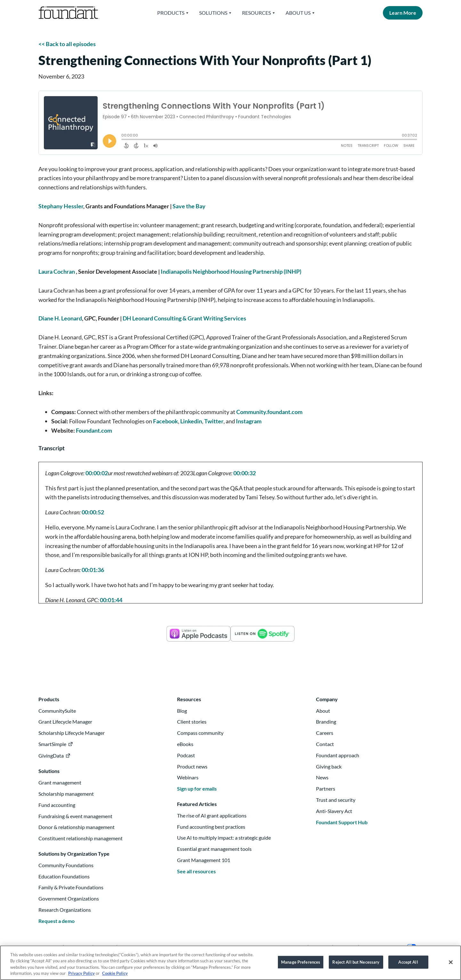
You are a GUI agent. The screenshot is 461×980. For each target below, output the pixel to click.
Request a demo (57, 921)
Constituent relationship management (81, 838)
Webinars (188, 777)
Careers (325, 733)
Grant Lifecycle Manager (65, 722)
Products (173, 13)
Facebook (166, 421)
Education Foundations (64, 876)
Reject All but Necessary (356, 965)
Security (346, 947)
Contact (325, 744)
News (322, 777)
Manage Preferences (301, 965)
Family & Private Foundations (71, 887)
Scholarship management (66, 794)
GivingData (51, 756)
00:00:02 (97, 473)
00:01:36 (93, 570)
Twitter (214, 421)
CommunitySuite (57, 711)
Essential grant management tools (214, 849)
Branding (326, 722)
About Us (301, 13)
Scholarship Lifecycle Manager (72, 733)
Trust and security (336, 800)
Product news (192, 766)
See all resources (196, 871)
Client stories (192, 722)
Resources (259, 13)
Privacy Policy (81, 976)
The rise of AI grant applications (212, 815)
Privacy (320, 947)
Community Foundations (66, 865)
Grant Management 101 (204, 860)
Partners (326, 789)
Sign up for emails (197, 789)
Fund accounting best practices (211, 827)
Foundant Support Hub (342, 822)
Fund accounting (57, 805)
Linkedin (191, 421)
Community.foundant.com (269, 412)
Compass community (200, 733)
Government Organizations (69, 898)
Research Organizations (65, 910)
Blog (182, 711)
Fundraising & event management (75, 816)
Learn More (403, 13)
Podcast (186, 755)
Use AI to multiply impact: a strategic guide (224, 838)
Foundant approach (338, 755)
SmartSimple (52, 744)
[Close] (451, 965)
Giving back (329, 766)
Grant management (60, 782)
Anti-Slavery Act (334, 811)
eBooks (185, 744)
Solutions (216, 13)
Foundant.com (94, 430)
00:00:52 (93, 512)
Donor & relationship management (77, 827)
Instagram (249, 421)
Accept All (408, 965)
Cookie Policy (115, 976)
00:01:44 (111, 600)
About (323, 711)
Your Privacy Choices (390, 947)
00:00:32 (245, 473)
